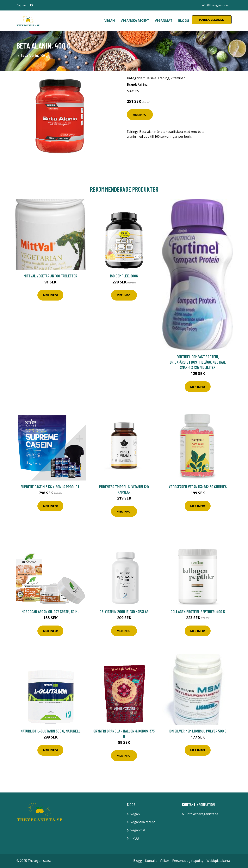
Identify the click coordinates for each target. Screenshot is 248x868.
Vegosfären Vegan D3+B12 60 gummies (198, 487)
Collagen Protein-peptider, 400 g (198, 611)
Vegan (110, 21)
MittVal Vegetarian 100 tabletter (50, 276)
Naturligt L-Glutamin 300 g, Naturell (50, 731)
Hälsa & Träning (157, 78)
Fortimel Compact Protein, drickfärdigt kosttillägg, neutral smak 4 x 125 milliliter (198, 362)
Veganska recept (135, 21)
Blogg (184, 21)
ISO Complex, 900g (124, 276)
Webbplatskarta (218, 861)
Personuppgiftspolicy (188, 861)
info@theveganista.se (215, 5)
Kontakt (151, 861)
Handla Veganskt (212, 20)
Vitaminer (178, 78)
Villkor (164, 861)
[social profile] (31, 5)
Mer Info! (140, 115)
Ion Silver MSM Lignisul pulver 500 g (198, 731)
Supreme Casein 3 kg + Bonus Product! (50, 487)
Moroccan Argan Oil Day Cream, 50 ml (50, 611)
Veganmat (164, 21)
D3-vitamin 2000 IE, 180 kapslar (124, 611)
